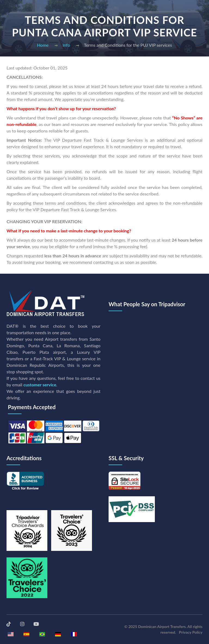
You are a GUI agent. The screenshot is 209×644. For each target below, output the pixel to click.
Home (43, 45)
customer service (40, 385)
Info (66, 45)
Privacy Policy (191, 632)
